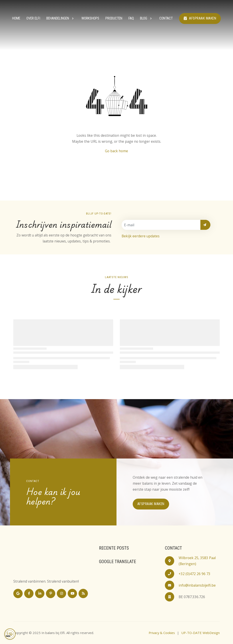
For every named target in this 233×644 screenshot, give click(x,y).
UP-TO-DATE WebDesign (200, 633)
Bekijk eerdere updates (141, 236)
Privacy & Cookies (162, 633)
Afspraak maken (200, 18)
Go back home (116, 151)
